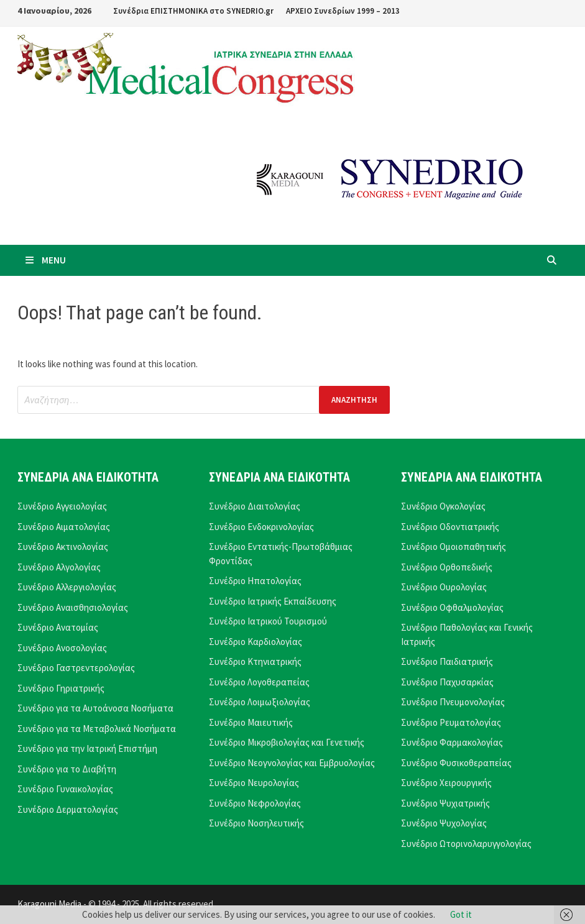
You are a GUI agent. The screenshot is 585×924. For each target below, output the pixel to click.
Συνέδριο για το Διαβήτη (67, 769)
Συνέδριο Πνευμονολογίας (453, 702)
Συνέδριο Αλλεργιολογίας (67, 587)
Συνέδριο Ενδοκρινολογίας (261, 527)
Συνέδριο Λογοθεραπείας (259, 682)
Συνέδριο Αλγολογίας (59, 567)
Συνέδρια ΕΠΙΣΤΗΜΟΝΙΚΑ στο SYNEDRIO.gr (193, 11)
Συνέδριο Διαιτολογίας (255, 506)
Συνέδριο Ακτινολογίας (63, 547)
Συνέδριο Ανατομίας (58, 627)
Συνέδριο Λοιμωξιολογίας (260, 702)
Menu (45, 260)
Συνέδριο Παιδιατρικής (447, 661)
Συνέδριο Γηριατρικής (61, 688)
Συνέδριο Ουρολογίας (444, 587)
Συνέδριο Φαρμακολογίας (452, 742)
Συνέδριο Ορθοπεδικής (447, 567)
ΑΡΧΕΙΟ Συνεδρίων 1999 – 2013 (343, 11)
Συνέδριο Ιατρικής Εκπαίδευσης (273, 601)
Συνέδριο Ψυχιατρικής (445, 803)
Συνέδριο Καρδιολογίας (256, 642)
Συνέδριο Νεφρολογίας (255, 803)
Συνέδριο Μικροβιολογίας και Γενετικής (287, 742)
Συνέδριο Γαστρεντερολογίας (76, 668)
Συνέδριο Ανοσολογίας (62, 648)
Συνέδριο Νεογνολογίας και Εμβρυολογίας (292, 763)
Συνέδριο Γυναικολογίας (65, 789)
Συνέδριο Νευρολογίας (254, 783)
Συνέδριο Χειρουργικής (446, 783)
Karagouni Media (50, 904)
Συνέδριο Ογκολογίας (443, 506)
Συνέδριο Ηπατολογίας (255, 581)
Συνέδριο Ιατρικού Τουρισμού (268, 621)
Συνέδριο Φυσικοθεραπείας (456, 763)
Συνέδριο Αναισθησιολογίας (73, 607)
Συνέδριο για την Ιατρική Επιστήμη (87, 748)
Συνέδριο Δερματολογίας (68, 809)
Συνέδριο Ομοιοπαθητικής (454, 547)
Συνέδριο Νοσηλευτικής (256, 823)
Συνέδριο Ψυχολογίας (444, 823)
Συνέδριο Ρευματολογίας (451, 722)
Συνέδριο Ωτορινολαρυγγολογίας (466, 844)
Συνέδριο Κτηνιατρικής (255, 661)
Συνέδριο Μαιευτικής (251, 722)
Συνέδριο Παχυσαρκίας (447, 682)
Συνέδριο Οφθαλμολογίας (452, 607)
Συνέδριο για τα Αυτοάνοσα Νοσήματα (95, 708)
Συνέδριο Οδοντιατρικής (450, 527)
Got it (461, 914)
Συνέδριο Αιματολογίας (64, 527)
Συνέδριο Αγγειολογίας (62, 506)
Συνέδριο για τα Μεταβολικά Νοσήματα (97, 729)
